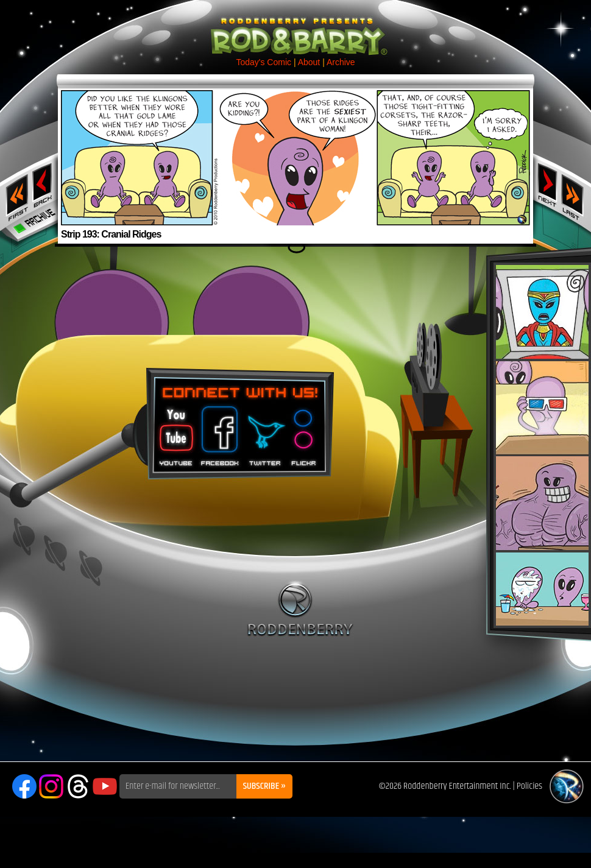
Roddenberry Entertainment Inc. (457, 786)
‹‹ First (15, 194)
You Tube (175, 432)
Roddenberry (300, 609)
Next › (547, 185)
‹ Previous (44, 185)
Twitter (264, 432)
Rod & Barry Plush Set (542, 445)
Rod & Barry (295, 28)
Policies (529, 786)
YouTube (105, 786)
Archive (341, 62)
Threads (78, 786)
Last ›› (576, 194)
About (309, 62)
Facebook (218, 432)
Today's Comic (264, 62)
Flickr (304, 432)
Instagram (51, 786)
